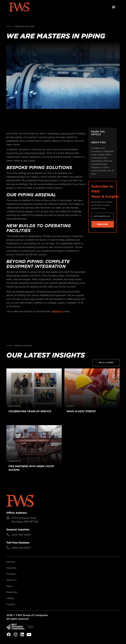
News (9, 586)
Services (11, 562)
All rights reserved (17, 619)
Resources (12, 592)
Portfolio (11, 574)
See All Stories (106, 363)
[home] (19, 7)
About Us (11, 580)
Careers (10, 598)
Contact (11, 604)
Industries (12, 568)
